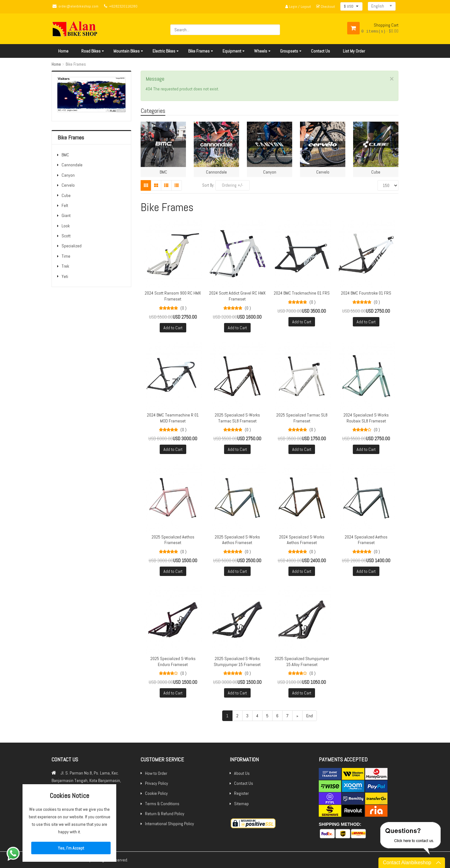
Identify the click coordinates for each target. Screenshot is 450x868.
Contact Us (320, 51)
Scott (66, 236)
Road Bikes (91, 51)
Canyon (68, 175)
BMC (65, 155)
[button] (351, 6)
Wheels (261, 51)
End (310, 716)
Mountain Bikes (127, 51)
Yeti (65, 276)
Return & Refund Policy (165, 814)
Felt (65, 205)
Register (241, 793)
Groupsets (289, 51)
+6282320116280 (123, 6)
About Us (242, 773)
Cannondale (72, 165)
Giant (66, 215)
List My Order (354, 51)
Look (66, 226)
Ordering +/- (232, 185)
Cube (66, 195)
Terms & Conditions (162, 804)
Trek (65, 266)
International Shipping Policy (170, 824)
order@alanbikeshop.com (78, 6)
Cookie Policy (156, 793)
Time (66, 256)
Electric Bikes (164, 51)
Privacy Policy (157, 783)
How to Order (156, 773)
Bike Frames (199, 51)
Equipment (232, 51)
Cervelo (68, 185)
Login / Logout (298, 7)
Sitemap (241, 804)
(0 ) (183, 308)
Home (63, 51)
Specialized (72, 246)
